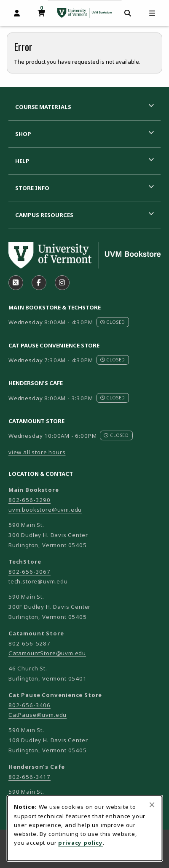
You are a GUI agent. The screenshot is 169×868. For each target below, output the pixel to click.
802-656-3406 (30, 705)
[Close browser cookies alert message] (152, 805)
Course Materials (43, 107)
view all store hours (37, 452)
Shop (23, 134)
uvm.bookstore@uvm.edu (45, 510)
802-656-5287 (30, 643)
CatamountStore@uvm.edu (47, 653)
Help (22, 161)
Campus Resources (44, 215)
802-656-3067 (30, 572)
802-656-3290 (30, 500)
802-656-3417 (30, 777)
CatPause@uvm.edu (38, 715)
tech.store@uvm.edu (38, 581)
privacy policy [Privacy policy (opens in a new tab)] (80, 843)
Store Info (32, 188)
